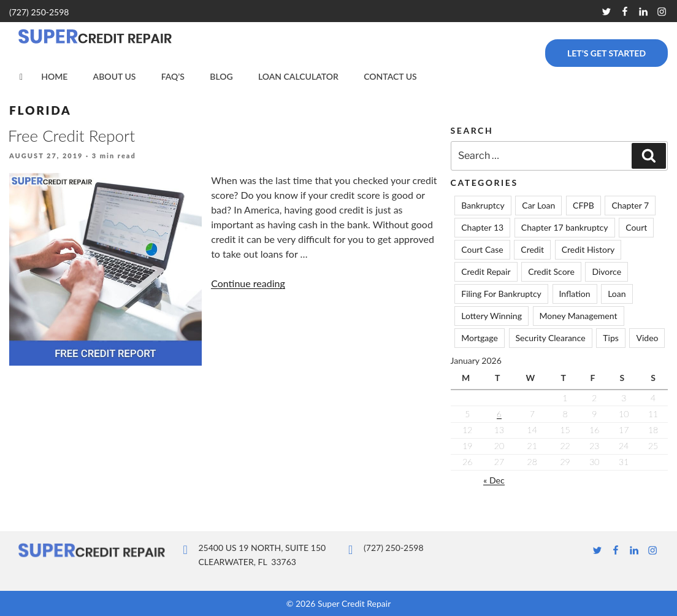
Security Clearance (551, 338)
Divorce (606, 271)
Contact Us (390, 76)
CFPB (583, 205)
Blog (221, 76)
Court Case (482, 249)
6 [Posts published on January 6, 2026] (499, 414)
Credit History (588, 249)
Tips (611, 338)
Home (54, 76)
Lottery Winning (491, 316)
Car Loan (538, 205)
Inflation (575, 294)
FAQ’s (173, 76)
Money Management (579, 316)
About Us (115, 76)
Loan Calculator (298, 76)
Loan (617, 294)
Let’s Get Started (606, 53)
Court (636, 227)
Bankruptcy (483, 205)
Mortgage (480, 338)
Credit (532, 249)
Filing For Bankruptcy (501, 294)
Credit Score (551, 271)
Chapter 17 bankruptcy (565, 227)
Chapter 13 (482, 227)
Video (647, 338)
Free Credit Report (71, 136)
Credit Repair (486, 271)
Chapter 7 (630, 205)
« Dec (494, 480)
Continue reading (248, 283)
